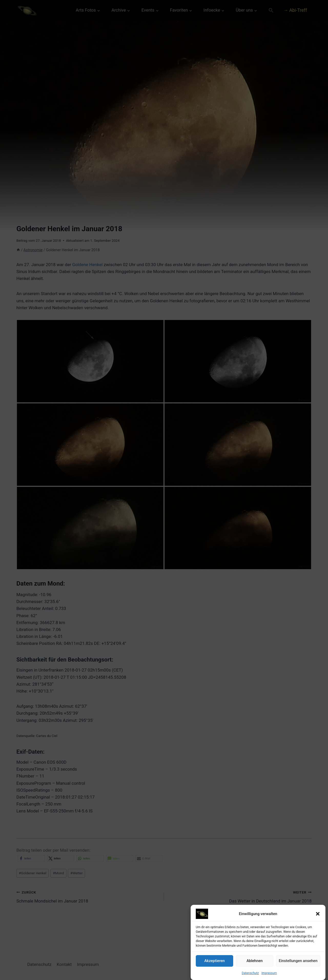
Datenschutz (250, 973)
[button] (318, 914)
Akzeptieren (214, 961)
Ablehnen (255, 961)
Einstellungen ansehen (298, 961)
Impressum (269, 973)
